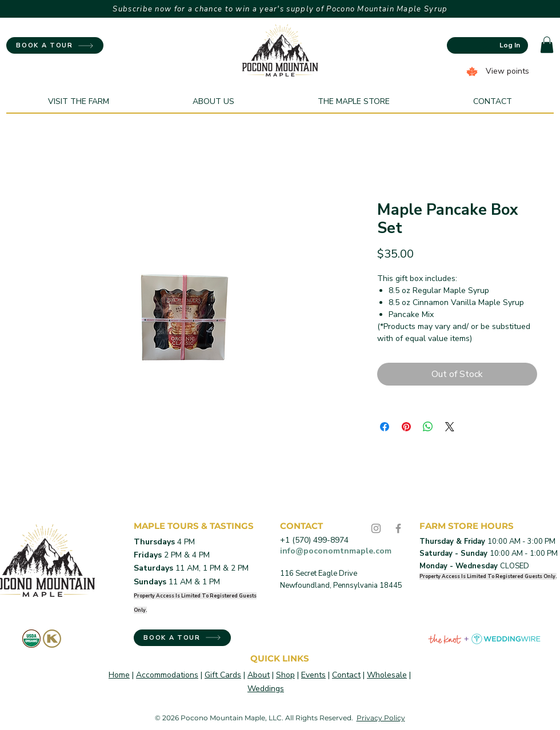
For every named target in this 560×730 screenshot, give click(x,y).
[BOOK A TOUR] (55, 45)
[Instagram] (376, 528)
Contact (346, 675)
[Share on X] (450, 427)
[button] (547, 45)
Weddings (266, 689)
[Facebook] (398, 528)
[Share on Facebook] (385, 427)
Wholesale (387, 675)
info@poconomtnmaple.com (336, 551)
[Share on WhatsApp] (428, 427)
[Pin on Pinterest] (406, 427)
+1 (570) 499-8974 (314, 540)
